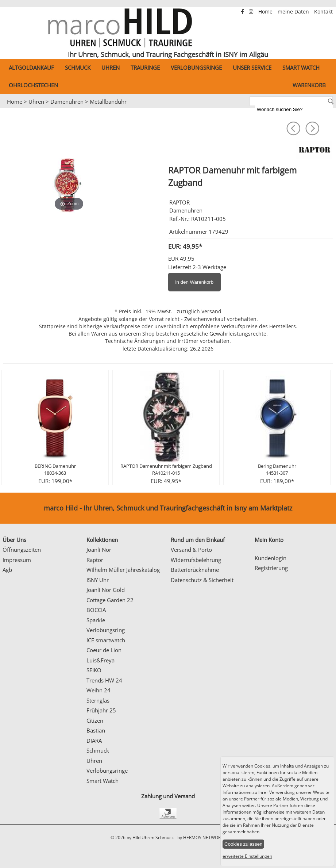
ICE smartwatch (106, 640)
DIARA (94, 741)
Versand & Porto (191, 550)
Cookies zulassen (243, 844)
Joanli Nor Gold (106, 590)
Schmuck (78, 68)
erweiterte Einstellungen (247, 856)
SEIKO (94, 670)
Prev (10, 108)
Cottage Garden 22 (110, 600)
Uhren (111, 68)
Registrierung (271, 568)
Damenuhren (67, 102)
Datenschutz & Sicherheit (202, 580)
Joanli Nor (99, 550)
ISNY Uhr (98, 580)
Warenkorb (309, 85)
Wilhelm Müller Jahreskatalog (123, 570)
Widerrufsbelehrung (196, 560)
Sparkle (96, 620)
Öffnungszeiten (22, 550)
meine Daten (294, 12)
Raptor (95, 560)
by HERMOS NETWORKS (202, 838)
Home (266, 12)
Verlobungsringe (196, 68)
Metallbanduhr (108, 102)
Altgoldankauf (31, 68)
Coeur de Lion (104, 650)
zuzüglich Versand (199, 311)
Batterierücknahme (195, 570)
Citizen (95, 720)
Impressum (17, 560)
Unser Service (252, 68)
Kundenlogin (271, 558)
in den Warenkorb (195, 282)
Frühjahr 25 (101, 710)
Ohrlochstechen (33, 85)
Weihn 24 (99, 690)
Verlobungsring (106, 630)
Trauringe (145, 68)
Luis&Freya (101, 660)
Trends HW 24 (104, 680)
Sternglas (98, 700)
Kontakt (323, 12)
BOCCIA (96, 610)
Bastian (96, 730)
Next (327, 108)
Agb (7, 570)
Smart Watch (301, 68)
